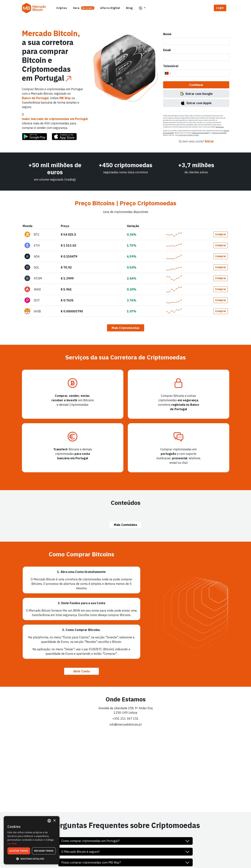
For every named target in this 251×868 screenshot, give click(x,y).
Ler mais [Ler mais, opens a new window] (12, 844)
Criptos (62, 8)
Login (220, 8)
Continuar (196, 85)
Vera (84, 8)
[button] (142, 8)
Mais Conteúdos (125, 525)
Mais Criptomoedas (126, 328)
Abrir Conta (81, 671)
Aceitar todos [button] (19, 851)
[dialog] (32, 840)
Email (167, 50)
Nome (167, 34)
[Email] (196, 57)
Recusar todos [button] (44, 851)
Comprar (221, 234)
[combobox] (168, 73)
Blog (129, 8)
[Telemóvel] (196, 73)
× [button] (54, 821)
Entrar (209, 141)
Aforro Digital (110, 8)
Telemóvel (171, 66)
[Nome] (196, 41)
